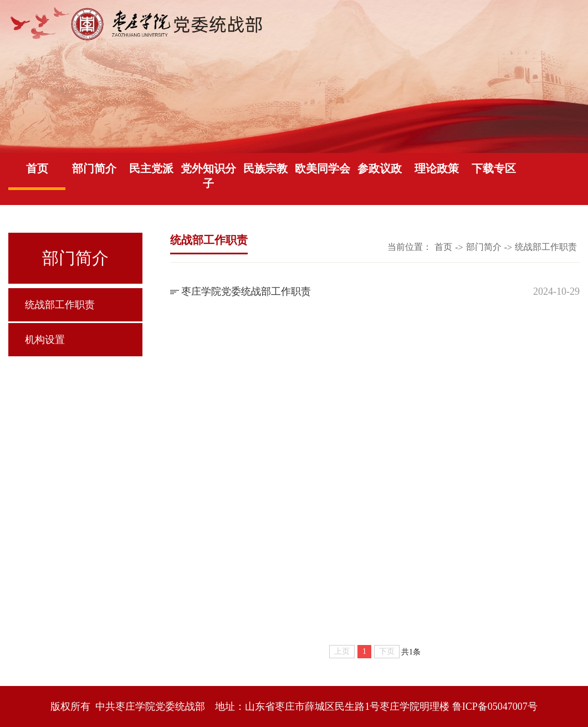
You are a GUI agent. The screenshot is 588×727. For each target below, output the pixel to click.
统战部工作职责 (60, 305)
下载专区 (494, 168)
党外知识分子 (208, 176)
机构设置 (45, 340)
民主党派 (151, 168)
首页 (37, 168)
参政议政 (380, 168)
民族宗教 (265, 168)
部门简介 (94, 168)
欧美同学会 (323, 168)
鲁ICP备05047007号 (495, 706)
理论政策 (437, 168)
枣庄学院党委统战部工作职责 (246, 291)
